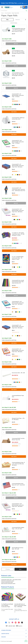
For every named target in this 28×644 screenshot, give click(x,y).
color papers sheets (17, 579)
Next (21, 569)
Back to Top (26, 641)
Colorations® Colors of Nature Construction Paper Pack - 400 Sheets (20, 605)
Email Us (20, 626)
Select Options (14, 112)
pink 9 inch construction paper (8, 581)
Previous (7, 569)
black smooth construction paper (8, 583)
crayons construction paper (7, 582)
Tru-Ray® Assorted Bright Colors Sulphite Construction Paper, (7, 605)
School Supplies (8, 13)
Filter (7, 20)
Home (2, 13)
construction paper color (6, 579)
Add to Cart (16, 44)
